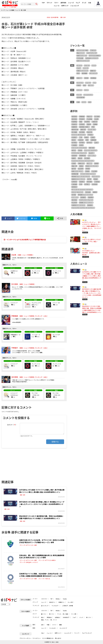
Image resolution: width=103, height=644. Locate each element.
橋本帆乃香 (75, 129)
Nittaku (58, 599)
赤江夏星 (87, 158)
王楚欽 (74, 163)
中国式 (79, 85)
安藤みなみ (81, 163)
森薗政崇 (74, 127)
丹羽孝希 (87, 122)
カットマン (80, 83)
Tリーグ (79, 95)
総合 (42, 617)
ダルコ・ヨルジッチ (77, 192)
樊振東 (89, 124)
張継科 (74, 158)
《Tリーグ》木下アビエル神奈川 (47, 560)
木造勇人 (74, 137)
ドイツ (84, 102)
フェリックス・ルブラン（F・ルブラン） (83, 208)
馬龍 (81, 122)
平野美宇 (82, 119)
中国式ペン (61, 602)
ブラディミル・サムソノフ (79, 153)
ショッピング (75, 6)
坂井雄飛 (89, 182)
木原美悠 (82, 124)
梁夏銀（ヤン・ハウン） (86, 203)
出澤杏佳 (74, 182)
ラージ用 (74, 614)
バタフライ (44, 599)
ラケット (49, 3)
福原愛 (95, 192)
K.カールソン (96, 176)
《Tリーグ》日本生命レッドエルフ (29, 562)
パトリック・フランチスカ (79, 148)
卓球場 (86, 78)
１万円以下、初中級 (67, 606)
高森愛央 (90, 205)
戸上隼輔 (89, 119)
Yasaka (65, 599)
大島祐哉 (81, 140)
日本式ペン (52, 602)
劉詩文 (74, 140)
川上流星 (94, 171)
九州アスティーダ (92, 53)
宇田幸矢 (74, 124)
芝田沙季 (89, 132)
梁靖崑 (96, 179)
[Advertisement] (34, 199)
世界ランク (65, 6)
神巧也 (74, 150)
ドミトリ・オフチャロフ (79, 135)
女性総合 (57, 617)
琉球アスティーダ (82, 56)
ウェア (78, 3)
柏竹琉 (89, 179)
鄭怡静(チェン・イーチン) (85, 195)
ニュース (57, 6)
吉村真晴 (82, 132)
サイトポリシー (37, 638)
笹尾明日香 (82, 156)
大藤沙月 (95, 122)
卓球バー (79, 78)
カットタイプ (63, 628)
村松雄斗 (90, 135)
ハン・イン (75, 197)
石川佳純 (97, 116)
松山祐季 (74, 203)
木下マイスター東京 (82, 50)
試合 (78, 73)
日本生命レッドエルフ (92, 58)
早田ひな (89, 116)
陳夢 (87, 140)
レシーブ (86, 68)
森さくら (89, 163)
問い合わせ (58, 638)
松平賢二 (87, 184)
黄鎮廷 (81, 166)
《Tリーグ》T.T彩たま (44, 579)
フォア (79, 68)
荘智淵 (87, 171)
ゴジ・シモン (92, 156)
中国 (78, 102)
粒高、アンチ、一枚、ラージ (49, 620)
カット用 (70, 602)
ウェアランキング (87, 633)
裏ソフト (44, 614)
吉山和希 (81, 169)
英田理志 (91, 197)
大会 (90, 3)
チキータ (87, 65)
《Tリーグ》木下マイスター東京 (28, 545)
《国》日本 (63, 17)
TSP (51, 599)
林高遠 (80, 150)
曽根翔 (96, 163)
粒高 (84, 85)
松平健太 (82, 143)
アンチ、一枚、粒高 (63, 614)
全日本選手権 (81, 97)
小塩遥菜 (74, 145)
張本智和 (74, 116)
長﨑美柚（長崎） (84, 127)
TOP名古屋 (80, 58)
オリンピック (93, 73)
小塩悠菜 (97, 182)
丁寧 (81, 137)
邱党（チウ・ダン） (77, 171)
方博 (81, 184)
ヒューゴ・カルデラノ (91, 150)
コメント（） (12, 425)
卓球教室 (93, 78)
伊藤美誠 (82, 116)
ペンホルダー (55, 606)
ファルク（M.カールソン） (88, 174)
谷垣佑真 (95, 184)
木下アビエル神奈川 (95, 56)
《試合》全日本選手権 (52, 17)
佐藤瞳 (95, 124)
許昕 (93, 127)
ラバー (56, 3)
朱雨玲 (81, 145)
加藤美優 (93, 140)
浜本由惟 (88, 192)
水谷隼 (96, 119)
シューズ (71, 3)
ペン (94, 83)
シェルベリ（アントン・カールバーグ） (83, 161)
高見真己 (74, 187)
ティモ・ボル (92, 129)
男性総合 (49, 617)
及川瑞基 (74, 132)
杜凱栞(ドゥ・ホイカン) (78, 205)
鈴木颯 (74, 195)
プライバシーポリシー (26, 638)
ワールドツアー (88, 95)
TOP (43, 3)
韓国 (60, 625)
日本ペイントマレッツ (83, 61)
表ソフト (91, 85)
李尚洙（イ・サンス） (92, 166)
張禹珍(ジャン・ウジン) (78, 179)
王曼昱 (93, 137)
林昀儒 (88, 169)
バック (94, 65)
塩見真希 (74, 156)
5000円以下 (66, 617)
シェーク (88, 83)
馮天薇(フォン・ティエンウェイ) (81, 176)
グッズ (84, 3)
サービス (79, 65)
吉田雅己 (82, 182)
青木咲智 (74, 200)
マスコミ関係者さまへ (48, 638)
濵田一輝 (74, 166)
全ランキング (45, 606)
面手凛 (74, 169)
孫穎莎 (86, 137)
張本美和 (74, 119)
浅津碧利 (83, 197)
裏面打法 (93, 71)
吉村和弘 (74, 143)
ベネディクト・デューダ (86, 200)
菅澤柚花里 (75, 174)
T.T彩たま (93, 50)
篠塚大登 (83, 129)
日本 (90, 102)
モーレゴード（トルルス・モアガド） (82, 189)
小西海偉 (74, 184)
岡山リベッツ (81, 53)
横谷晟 (80, 158)
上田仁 (96, 143)
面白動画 (84, 73)
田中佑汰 (89, 143)
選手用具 (63, 3)
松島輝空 (74, 122)
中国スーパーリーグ (82, 71)
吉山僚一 (91, 153)
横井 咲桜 (92, 148)
